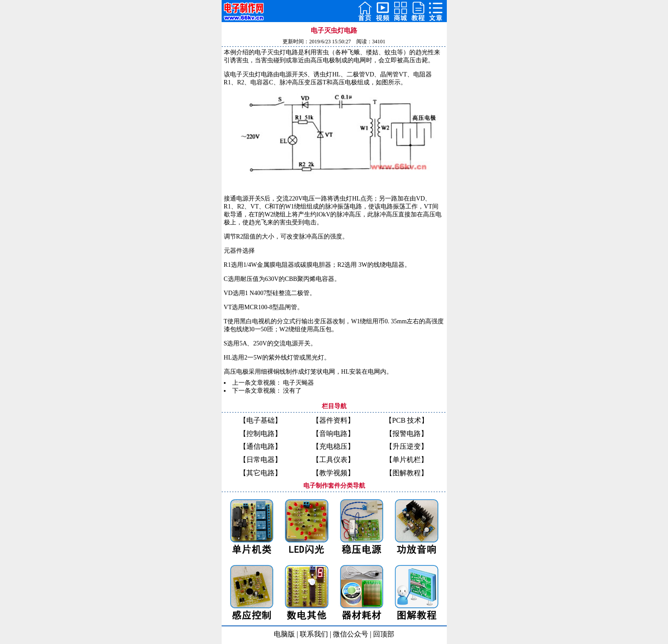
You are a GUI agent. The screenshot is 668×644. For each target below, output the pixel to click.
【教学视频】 (333, 473)
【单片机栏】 (407, 460)
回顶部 (384, 634)
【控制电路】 (260, 434)
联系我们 (314, 634)
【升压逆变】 (407, 446)
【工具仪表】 (333, 460)
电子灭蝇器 (298, 383)
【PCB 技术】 (407, 420)
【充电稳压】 (333, 446)
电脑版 (284, 634)
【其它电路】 (260, 473)
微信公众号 (351, 634)
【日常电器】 (260, 460)
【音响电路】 (333, 434)
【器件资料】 (333, 420)
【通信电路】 (260, 446)
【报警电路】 (407, 434)
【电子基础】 (260, 420)
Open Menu (436, 11)
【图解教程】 (407, 473)
